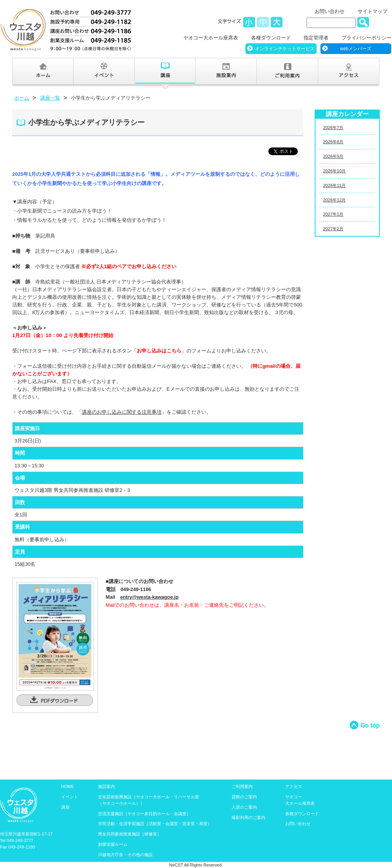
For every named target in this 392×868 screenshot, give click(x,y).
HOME (68, 786)
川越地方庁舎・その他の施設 (125, 855)
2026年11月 (334, 185)
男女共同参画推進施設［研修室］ (130, 834)
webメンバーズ (356, 49)
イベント (70, 797)
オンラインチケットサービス (285, 49)
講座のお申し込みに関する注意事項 (122, 412)
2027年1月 (333, 214)
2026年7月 (333, 128)
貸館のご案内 (244, 797)
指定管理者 (316, 38)
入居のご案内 (244, 807)
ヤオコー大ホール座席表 (211, 38)
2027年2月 (333, 229)
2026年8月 (333, 142)
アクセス (294, 786)
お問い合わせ (330, 11)
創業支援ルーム (113, 844)
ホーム (22, 98)
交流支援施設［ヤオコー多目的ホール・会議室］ (144, 814)
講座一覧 (50, 98)
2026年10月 (334, 171)
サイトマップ (372, 11)
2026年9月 (333, 156)
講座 (65, 807)
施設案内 (106, 786)
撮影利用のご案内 (248, 817)
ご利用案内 (242, 786)
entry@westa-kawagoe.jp (149, 597)
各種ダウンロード (271, 38)
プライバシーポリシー (366, 38)
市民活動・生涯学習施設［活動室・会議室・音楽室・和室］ (155, 824)
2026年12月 (334, 200)
